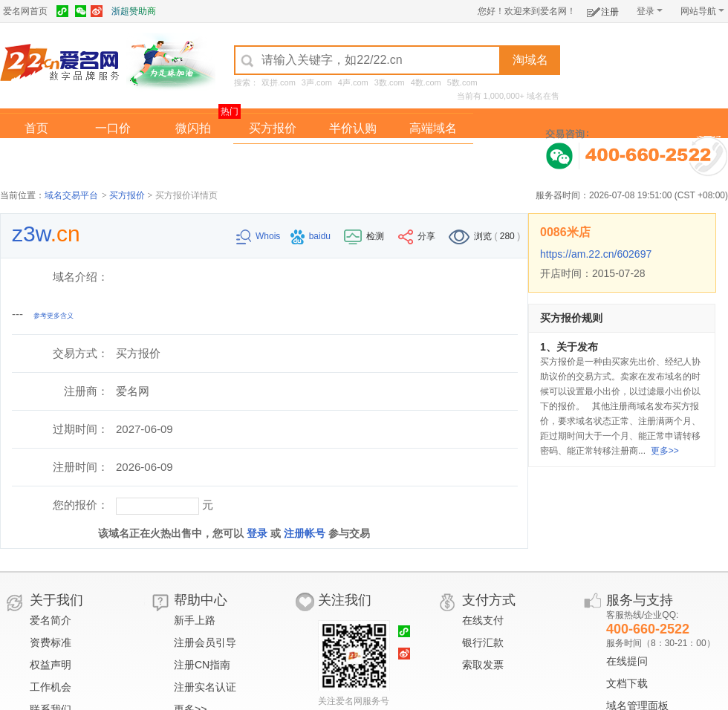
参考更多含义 (53, 316)
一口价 (113, 128)
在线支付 (483, 620)
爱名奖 (433, 159)
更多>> (665, 451)
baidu (312, 236)
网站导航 (702, 11)
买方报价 (273, 128)
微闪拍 (193, 128)
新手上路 (195, 620)
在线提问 (627, 661)
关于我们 (56, 600)
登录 (650, 11)
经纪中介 (273, 159)
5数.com (462, 82)
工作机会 (51, 687)
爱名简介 (51, 620)
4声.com (353, 82)
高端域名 (433, 128)
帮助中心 (201, 600)
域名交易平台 (71, 195)
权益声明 (51, 665)
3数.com (390, 82)
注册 (603, 9)
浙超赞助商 (134, 11)
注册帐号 (305, 533)
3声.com (317, 82)
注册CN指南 (202, 665)
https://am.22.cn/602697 (596, 254)
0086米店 (565, 232)
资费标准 (51, 642)
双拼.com (279, 82)
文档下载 (627, 683)
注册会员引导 (205, 642)
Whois (260, 236)
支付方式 (489, 600)
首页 (36, 128)
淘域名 (530, 60)
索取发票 (483, 665)
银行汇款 (483, 642)
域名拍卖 (353, 159)
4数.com (426, 82)
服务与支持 (640, 600)
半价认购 (353, 128)
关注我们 (345, 600)
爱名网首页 (25, 11)
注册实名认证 (205, 687)
